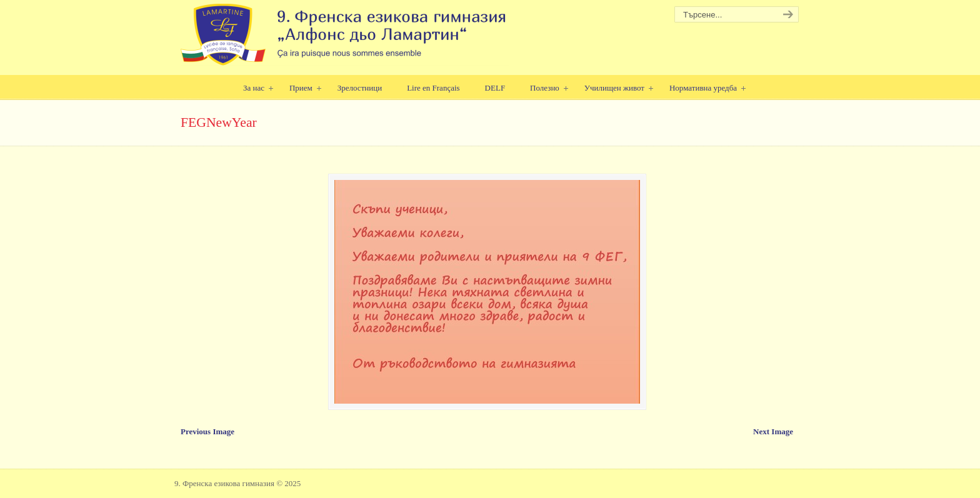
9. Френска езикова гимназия (345, 35)
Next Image (773, 431)
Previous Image (207, 431)
